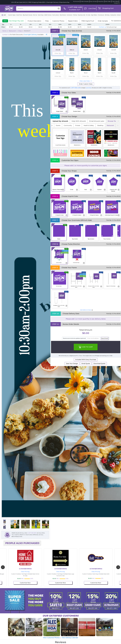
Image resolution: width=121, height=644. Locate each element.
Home (4, 31)
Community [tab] (68, 125)
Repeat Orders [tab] (73, 21)
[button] (59, 9)
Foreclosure (101, 15)
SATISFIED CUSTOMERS (61, 616)
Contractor (70, 15)
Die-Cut (35, 15)
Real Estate (63, 15)
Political (75, 15)
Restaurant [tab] (110, 125)
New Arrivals (93, 1)
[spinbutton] (58, 53)
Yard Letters (56, 15)
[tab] (13, 21)
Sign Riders (94, 15)
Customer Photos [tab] (58, 21)
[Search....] (36, 9)
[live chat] (89, 8)
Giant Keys (41, 15)
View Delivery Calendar (70, 638)
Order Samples (85, 1)
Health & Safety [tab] (89, 125)
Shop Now (101, 1)
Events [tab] (58, 125)
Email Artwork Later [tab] (97, 121)
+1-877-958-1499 (32, 533)
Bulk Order (108, 1)
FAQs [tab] (47, 21)
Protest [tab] (78, 125)
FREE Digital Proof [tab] (88, 21)
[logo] (9, 8)
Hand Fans (19, 15)
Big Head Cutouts (28, 15)
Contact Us (117, 3)
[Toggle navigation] (4, 15)
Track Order (115, 1)
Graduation (113, 15)
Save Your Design (72, 364)
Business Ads (82, 15)
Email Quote (86, 364)
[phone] (72, 8)
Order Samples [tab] (103, 21)
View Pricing (25, 572)
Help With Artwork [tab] (79, 121)
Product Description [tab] (34, 21)
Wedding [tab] (100, 125)
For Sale (88, 15)
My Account (76, 1)
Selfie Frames (48, 15)
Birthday (107, 15)
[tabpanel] (86, 140)
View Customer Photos (51, 638)
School (119, 15)
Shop (20, 31)
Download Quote (99, 364)
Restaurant (12, 31)
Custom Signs (12, 15)
